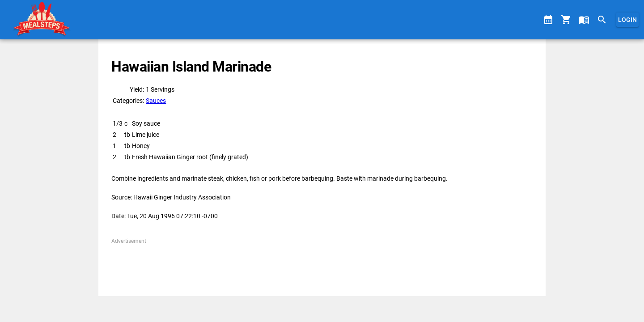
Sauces (156, 101)
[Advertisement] (322, 265)
